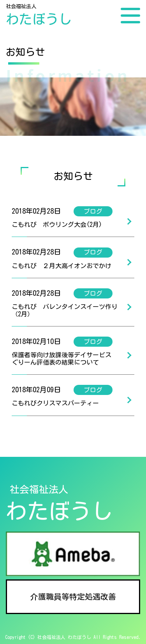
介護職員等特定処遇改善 (73, 597)
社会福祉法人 (39, 15)
